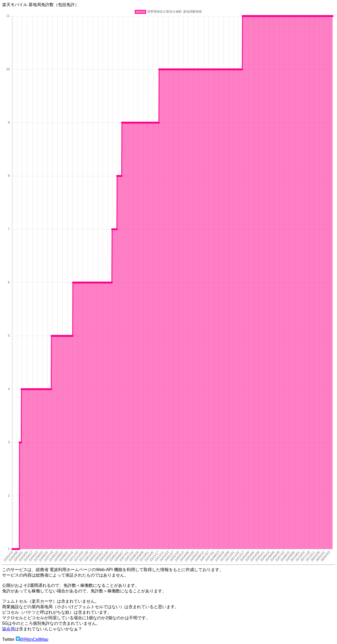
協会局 (8, 629)
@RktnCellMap (34, 639)
